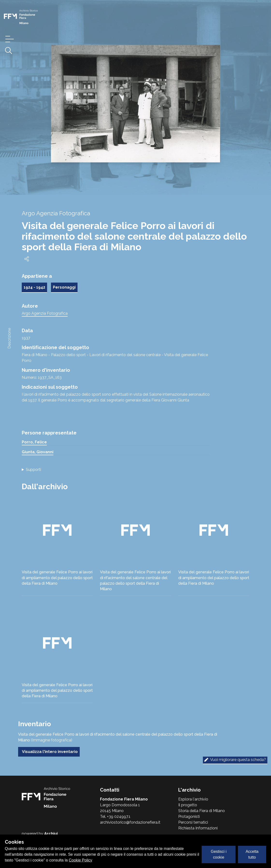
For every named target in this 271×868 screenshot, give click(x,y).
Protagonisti (189, 817)
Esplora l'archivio (193, 799)
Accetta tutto (252, 854)
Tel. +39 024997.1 (115, 817)
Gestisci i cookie (219, 854)
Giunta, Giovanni (38, 452)
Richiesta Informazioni (198, 828)
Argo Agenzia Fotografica (45, 313)
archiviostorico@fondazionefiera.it (130, 822)
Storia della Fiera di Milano (202, 811)
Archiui (51, 834)
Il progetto (188, 805)
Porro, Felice (34, 442)
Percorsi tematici (193, 822)
